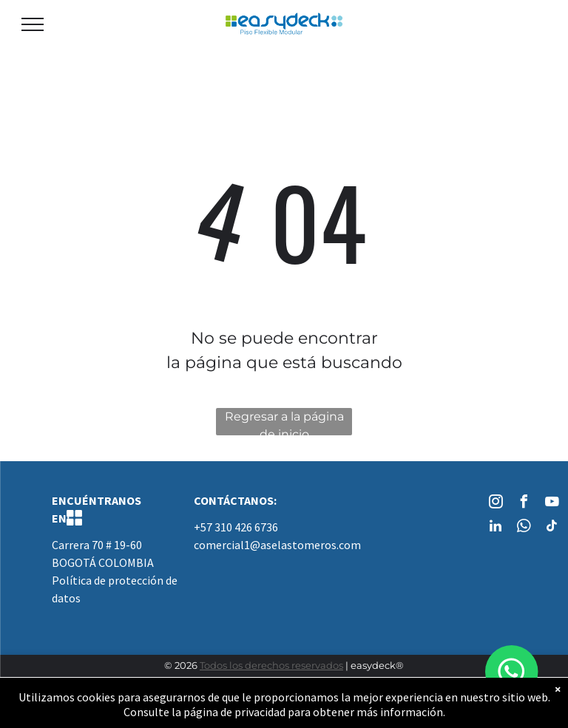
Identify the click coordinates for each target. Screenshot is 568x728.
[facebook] (524, 504)
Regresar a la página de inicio (284, 422)
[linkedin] (496, 528)
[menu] (33, 24)
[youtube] (552, 504)
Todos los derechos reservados (271, 665)
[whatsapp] (524, 528)
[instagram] (496, 504)
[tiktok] (552, 528)
